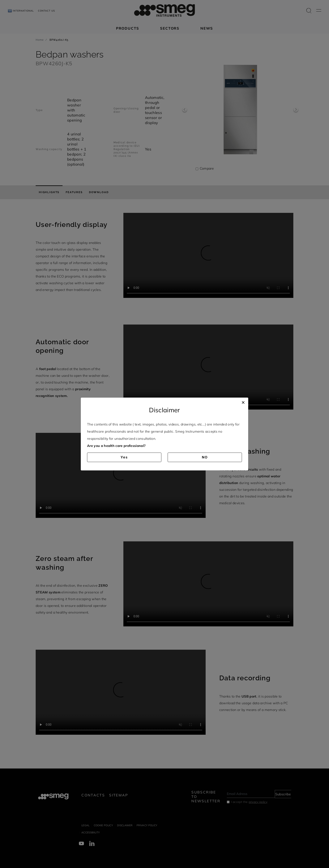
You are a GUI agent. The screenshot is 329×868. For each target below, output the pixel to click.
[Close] (243, 402)
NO (205, 457)
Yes (124, 457)
